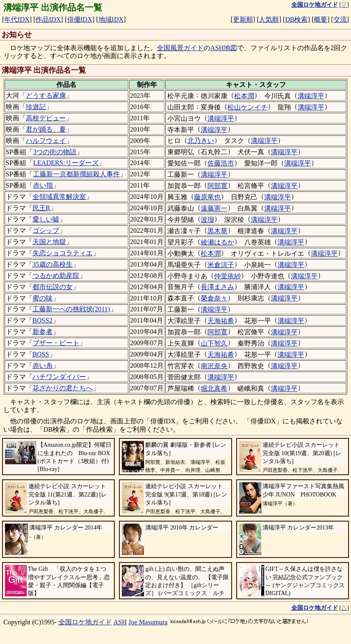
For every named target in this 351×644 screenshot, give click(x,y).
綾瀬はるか (217, 242)
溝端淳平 (311, 96)
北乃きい (201, 141)
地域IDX (111, 19)
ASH (120, 622)
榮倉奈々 (214, 298)
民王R (42, 208)
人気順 (269, 19)
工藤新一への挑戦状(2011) (71, 309)
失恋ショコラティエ (63, 253)
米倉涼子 (221, 265)
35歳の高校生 (53, 264)
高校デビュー (46, 118)
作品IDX (48, 19)
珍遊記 (36, 107)
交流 (340, 19)
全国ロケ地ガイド (85, 622)
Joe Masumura (148, 622)
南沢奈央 (214, 366)
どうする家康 (46, 95)
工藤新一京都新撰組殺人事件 (76, 174)
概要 (321, 19)
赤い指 (43, 185)
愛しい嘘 (46, 219)
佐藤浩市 (221, 163)
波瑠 (207, 220)
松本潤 (244, 96)
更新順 (243, 19)
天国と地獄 (49, 242)
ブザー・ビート (56, 343)
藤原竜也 (207, 197)
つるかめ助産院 (56, 276)
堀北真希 (214, 388)
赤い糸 (43, 365)
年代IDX (17, 19)
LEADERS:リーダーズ (66, 163)
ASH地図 (224, 48)
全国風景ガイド (180, 48)
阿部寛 (217, 186)
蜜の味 (43, 298)
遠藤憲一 (214, 208)
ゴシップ (46, 230)
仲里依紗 (227, 276)
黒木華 (217, 231)
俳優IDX (80, 19)
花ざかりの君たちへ (63, 388)
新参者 (43, 332)
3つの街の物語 (55, 152)
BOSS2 (43, 320)
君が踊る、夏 (46, 129)
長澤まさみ (217, 287)
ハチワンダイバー (59, 377)
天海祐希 (221, 321)
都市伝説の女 (53, 287)
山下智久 (214, 343)
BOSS (41, 354)
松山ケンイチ (247, 107)
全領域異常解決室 (59, 197)
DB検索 (296, 19)
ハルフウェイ (46, 141)
